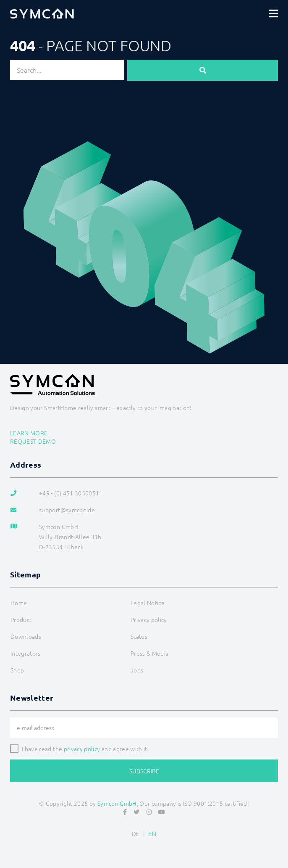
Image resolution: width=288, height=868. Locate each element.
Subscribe (144, 771)
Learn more (29, 433)
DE (136, 834)
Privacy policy (149, 619)
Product (21, 619)
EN (152, 834)
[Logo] (42, 13)
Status (139, 636)
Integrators (26, 653)
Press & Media (150, 653)
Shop (17, 670)
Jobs (137, 670)
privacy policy (82, 749)
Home (19, 603)
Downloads (26, 636)
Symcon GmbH (117, 803)
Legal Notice (148, 603)
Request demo (33, 441)
